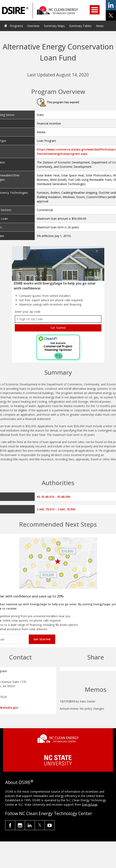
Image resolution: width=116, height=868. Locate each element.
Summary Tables (80, 26)
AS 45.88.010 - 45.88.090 (53, 497)
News (100, 26)
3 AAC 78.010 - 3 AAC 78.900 (56, 509)
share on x (111, 15)
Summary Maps (54, 26)
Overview (33, 26)
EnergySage (90, 804)
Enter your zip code (28, 312)
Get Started (42, 639)
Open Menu (95, 10)
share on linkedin (111, 5)
